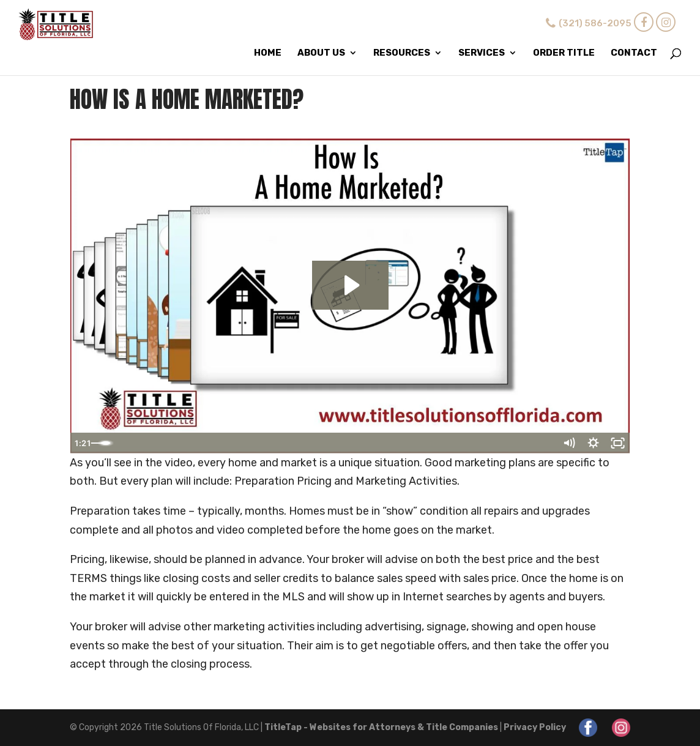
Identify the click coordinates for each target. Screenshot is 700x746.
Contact (634, 53)
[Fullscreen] (618, 443)
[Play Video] (82, 443)
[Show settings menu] (594, 443)
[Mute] (569, 443)
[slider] (337, 443)
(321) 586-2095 (587, 23)
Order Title (564, 53)
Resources (402, 53)
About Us (321, 53)
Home (268, 53)
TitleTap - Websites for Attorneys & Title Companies (381, 727)
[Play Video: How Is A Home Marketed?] (350, 285)
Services (482, 53)
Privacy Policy (535, 727)
